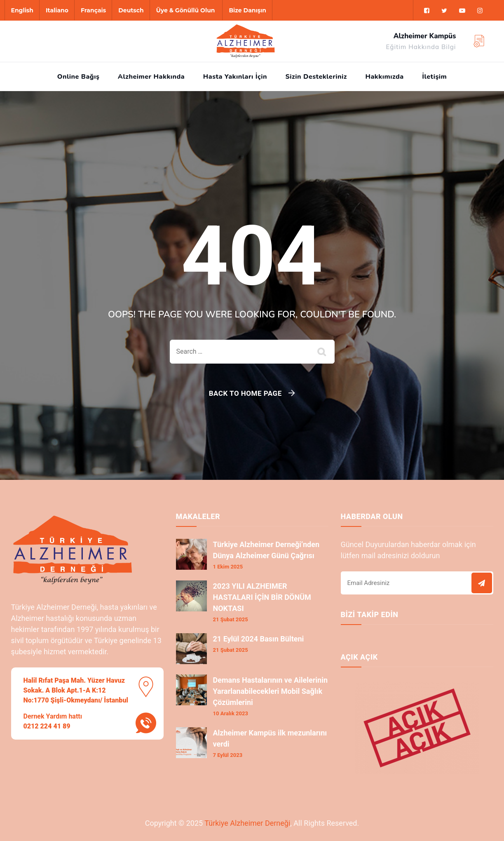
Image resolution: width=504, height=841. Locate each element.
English (22, 10)
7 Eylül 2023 (228, 755)
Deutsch (131, 10)
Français (93, 10)
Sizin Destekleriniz (316, 77)
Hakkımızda (384, 77)
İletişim (434, 77)
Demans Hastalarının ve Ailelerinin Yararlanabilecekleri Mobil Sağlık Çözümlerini (271, 691)
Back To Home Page (245, 393)
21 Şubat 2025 (231, 619)
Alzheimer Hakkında (151, 77)
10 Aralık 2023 (231, 713)
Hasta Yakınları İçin (235, 77)
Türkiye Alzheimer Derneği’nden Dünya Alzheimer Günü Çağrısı (266, 550)
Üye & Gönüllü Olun (186, 10)
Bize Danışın (247, 10)
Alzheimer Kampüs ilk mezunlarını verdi (270, 738)
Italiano (57, 10)
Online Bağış (79, 77)
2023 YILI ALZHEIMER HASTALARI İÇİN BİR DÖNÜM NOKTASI (262, 597)
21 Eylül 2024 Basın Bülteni (259, 639)
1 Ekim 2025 (228, 567)
